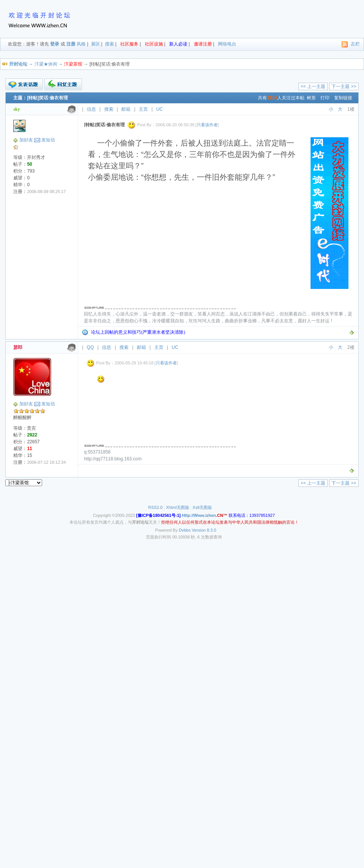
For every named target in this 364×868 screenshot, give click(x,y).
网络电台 (227, 44)
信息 (91, 109)
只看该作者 (207, 125)
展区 (96, 44)
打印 (325, 98)
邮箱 (126, 109)
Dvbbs (185, 530)
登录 (55, 44)
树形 (311, 98)
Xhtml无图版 (178, 507)
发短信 (48, 140)
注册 (71, 44)
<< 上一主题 (313, 86)
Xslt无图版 (202, 507)
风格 (81, 44)
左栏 (355, 44)
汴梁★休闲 (46, 64)
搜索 (110, 44)
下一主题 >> (344, 86)
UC (159, 109)
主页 (143, 109)
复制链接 (343, 98)
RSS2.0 (155, 507)
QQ (90, 347)
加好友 (26, 140)
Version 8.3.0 (204, 530)
